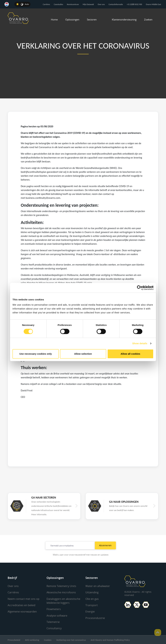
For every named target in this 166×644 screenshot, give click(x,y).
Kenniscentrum (73, 4)
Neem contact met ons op (24, 599)
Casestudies (58, 4)
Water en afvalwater (98, 586)
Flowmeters (54, 609)
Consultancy (54, 628)
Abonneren (105, 545)
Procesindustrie (95, 618)
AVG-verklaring (32, 639)
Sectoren (92, 19)
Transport (92, 605)
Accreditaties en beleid (21, 605)
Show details (140, 343)
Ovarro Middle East (153, 4)
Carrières (46, 4)
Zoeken (148, 19)
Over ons (101, 4)
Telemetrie (53, 622)
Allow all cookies (130, 354)
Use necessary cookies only (36, 354)
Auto (27, 4)
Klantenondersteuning (124, 19)
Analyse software (57, 615)
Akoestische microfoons (61, 592)
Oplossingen (72, 19)
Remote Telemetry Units (61, 586)
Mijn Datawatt (88, 4)
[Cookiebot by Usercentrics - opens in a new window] (139, 288)
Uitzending (92, 592)
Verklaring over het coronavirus (71, 639)
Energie (90, 611)
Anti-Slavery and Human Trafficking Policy (110, 639)
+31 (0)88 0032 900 (134, 4)
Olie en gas (92, 599)
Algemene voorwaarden (22, 611)
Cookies (48, 639)
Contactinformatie (116, 4)
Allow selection (83, 354)
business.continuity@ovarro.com (43, 198)
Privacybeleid (14, 639)
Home (54, 19)
